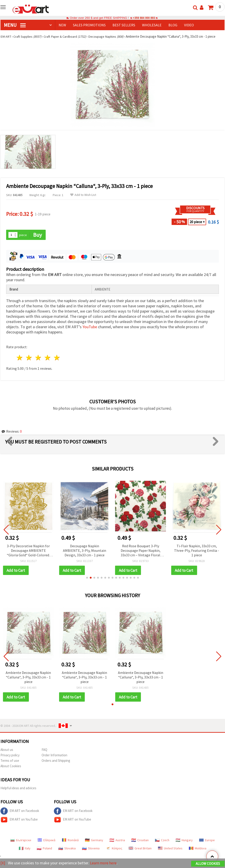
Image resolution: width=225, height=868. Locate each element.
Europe (207, 841)
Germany (94, 841)
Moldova (198, 849)
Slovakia (67, 849)
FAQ (44, 750)
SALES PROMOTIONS (89, 25)
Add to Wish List (83, 195)
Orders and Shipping (56, 761)
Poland (44, 849)
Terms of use (10, 761)
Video (189, 25)
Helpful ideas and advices (18, 788)
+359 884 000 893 (144, 18)
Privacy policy (10, 756)
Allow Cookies (208, 864)
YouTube (90, 327)
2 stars (29, 358)
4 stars (48, 358)
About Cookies (11, 766)
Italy (25, 849)
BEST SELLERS (124, 25)
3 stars (39, 358)
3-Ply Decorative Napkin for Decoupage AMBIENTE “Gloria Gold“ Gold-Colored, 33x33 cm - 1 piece (28, 551)
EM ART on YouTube (19, 820)
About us (7, 750)
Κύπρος (114, 849)
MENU (15, 25)
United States (170, 849)
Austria (117, 841)
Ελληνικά (46, 841)
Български (21, 841)
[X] (3, 863)
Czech (162, 841)
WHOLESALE (152, 25)
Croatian (140, 841)
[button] (87, 578)
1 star (20, 358)
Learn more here (104, 863)
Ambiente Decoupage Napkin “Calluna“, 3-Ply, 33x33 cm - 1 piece (28, 677)
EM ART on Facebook (20, 811)
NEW (62, 25)
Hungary (184, 841)
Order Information (54, 756)
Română (70, 841)
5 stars (57, 358)
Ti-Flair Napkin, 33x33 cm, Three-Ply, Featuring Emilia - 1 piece (197, 550)
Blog (173, 25)
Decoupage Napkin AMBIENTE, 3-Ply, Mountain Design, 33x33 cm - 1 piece (85, 550)
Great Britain (140, 849)
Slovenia (91, 849)
